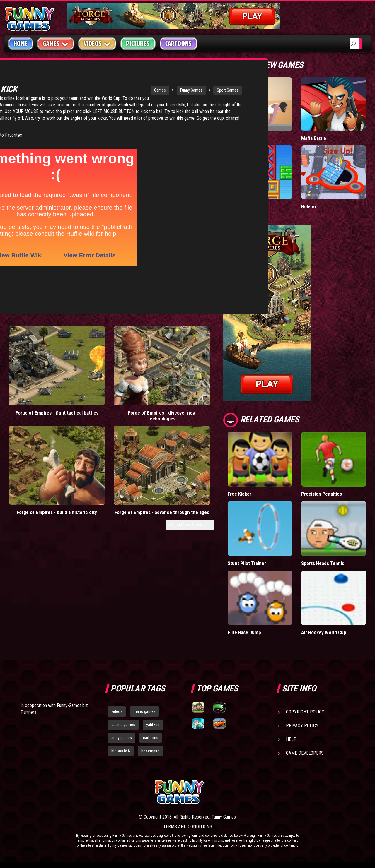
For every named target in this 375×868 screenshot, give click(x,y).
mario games (145, 711)
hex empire (150, 751)
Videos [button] (97, 43)
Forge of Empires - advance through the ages (188, 361)
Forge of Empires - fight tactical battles (31, 358)
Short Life (238, 138)
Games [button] (56, 43)
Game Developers (305, 753)
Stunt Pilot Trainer (247, 563)
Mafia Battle (314, 138)
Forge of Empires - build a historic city (136, 358)
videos (117, 711)
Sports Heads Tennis (323, 563)
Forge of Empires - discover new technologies (83, 361)
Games (106, 90)
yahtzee (153, 725)
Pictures (138, 44)
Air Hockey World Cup (324, 632)
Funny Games (138, 90)
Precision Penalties (322, 494)
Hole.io (308, 206)
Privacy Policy (302, 726)
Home (21, 44)
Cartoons (179, 44)
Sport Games (174, 90)
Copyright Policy (305, 712)
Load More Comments (190, 380)
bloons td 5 (121, 751)
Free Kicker (240, 494)
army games (122, 738)
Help (291, 739)
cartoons (151, 738)
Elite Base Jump (245, 632)
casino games (123, 725)
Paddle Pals (240, 206)
